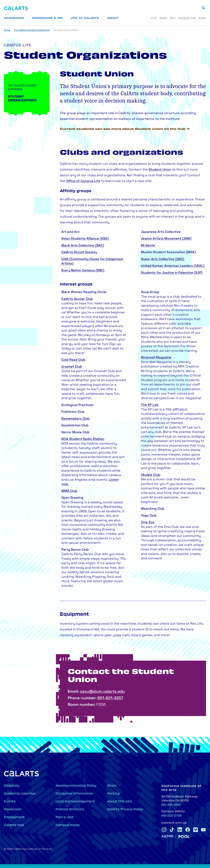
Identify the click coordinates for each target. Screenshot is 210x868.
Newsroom (13, 810)
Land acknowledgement (75, 802)
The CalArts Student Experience (32, 30)
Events (10, 802)
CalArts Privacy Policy (125, 810)
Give (173, 18)
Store (112, 786)
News (163, 18)
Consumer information (74, 794)
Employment (14, 817)
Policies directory (70, 810)
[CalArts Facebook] (188, 830)
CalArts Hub (14, 825)
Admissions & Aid (47, 18)
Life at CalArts (85, 18)
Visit (154, 18)
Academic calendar (20, 794)
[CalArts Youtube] (203, 830)
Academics (14, 18)
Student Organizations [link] (66, 30)
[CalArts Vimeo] (196, 830)
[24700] (167, 836)
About (113, 18)
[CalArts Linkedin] (180, 830)
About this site (120, 802)
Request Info (187, 18)
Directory (12, 786)
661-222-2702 (171, 816)
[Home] (16, 8)
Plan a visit (65, 817)
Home (7, 30)
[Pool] (184, 837)
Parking (113, 794)
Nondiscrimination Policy (76, 786)
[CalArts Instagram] (164, 830)
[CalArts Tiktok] (172, 830)
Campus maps (68, 825)
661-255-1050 (171, 805)
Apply (202, 18)
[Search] (203, 8)
